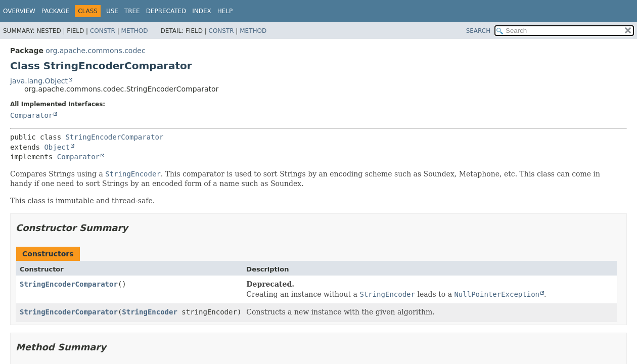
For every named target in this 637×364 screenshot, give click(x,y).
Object (57, 147)
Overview (19, 11)
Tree (132, 11)
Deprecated (166, 11)
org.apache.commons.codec (95, 51)
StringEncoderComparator (115, 137)
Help (225, 11)
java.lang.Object (39, 81)
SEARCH (479, 31)
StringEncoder (150, 312)
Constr (103, 31)
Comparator (31, 115)
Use (112, 11)
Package (55, 11)
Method (135, 31)
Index (202, 11)
